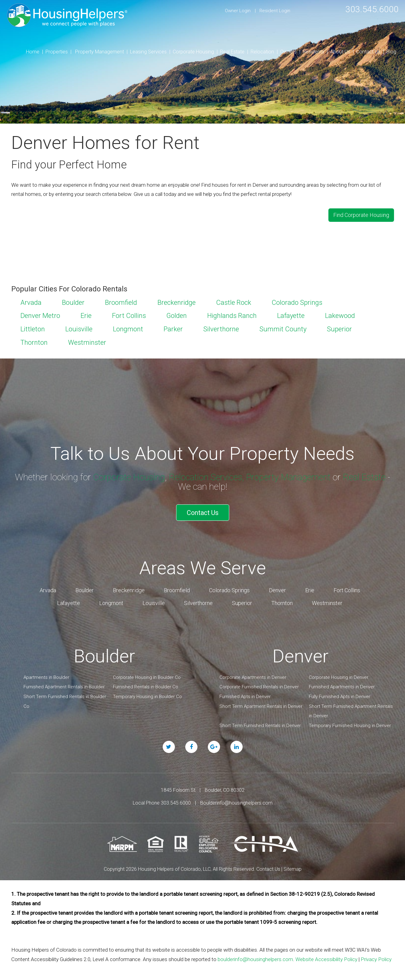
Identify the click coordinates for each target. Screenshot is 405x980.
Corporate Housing (193, 52)
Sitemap (293, 867)
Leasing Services (148, 52)
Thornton (34, 342)
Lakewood (340, 315)
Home (33, 52)
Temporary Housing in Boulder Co (147, 694)
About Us (340, 52)
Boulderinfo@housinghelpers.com (236, 800)
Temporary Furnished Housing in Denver (350, 723)
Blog (391, 52)
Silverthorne (221, 328)
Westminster (87, 342)
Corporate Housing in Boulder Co (147, 675)
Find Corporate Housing (361, 215)
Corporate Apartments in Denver (253, 675)
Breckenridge (177, 301)
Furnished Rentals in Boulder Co (146, 684)
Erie (86, 315)
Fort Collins (129, 315)
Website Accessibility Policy (326, 957)
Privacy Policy (376, 957)
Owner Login (238, 11)
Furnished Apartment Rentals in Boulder (64, 684)
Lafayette (291, 315)
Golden (177, 315)
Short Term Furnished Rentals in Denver (260, 723)
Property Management (99, 52)
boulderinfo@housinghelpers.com (255, 957)
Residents (313, 52)
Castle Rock (234, 301)
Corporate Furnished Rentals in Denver (259, 684)
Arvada (31, 301)
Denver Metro (40, 315)
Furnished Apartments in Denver (342, 684)
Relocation (262, 52)
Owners (288, 52)
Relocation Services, (207, 476)
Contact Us (368, 52)
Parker (173, 328)
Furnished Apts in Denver (245, 694)
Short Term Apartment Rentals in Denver (261, 704)
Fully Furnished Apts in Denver (340, 694)
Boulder (73, 301)
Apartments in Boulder (46, 675)
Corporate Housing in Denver (339, 675)
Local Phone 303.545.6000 (162, 800)
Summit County (283, 328)
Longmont (128, 328)
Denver (277, 588)
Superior (339, 328)
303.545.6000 (371, 9)
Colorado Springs (297, 301)
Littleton (33, 328)
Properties (57, 52)
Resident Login (275, 11)
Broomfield (121, 301)
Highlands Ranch (232, 315)
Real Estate (232, 52)
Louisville (79, 328)
